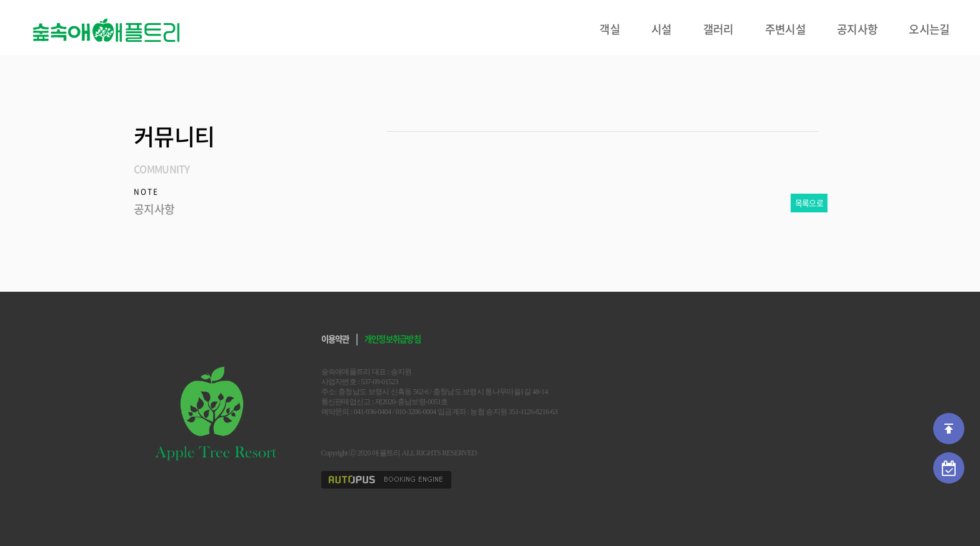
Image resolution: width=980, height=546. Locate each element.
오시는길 (929, 29)
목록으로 (809, 203)
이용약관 (335, 339)
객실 (610, 29)
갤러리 (718, 29)
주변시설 (785, 29)
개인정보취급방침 (392, 339)
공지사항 (857, 29)
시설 (662, 29)
